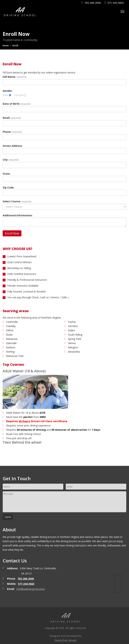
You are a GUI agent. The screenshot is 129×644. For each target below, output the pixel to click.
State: (7, 174)
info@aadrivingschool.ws (31, 589)
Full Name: (14, 77)
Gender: (8, 91)
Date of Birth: (16, 104)
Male (7, 95)
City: (11, 160)
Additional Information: (18, 215)
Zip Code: (8, 187)
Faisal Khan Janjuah (66, 640)
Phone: (12, 132)
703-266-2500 (91, 3)
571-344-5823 (114, 3)
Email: (12, 118)
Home (6, 46)
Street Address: (13, 146)
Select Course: (17, 201)
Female (20, 95)
